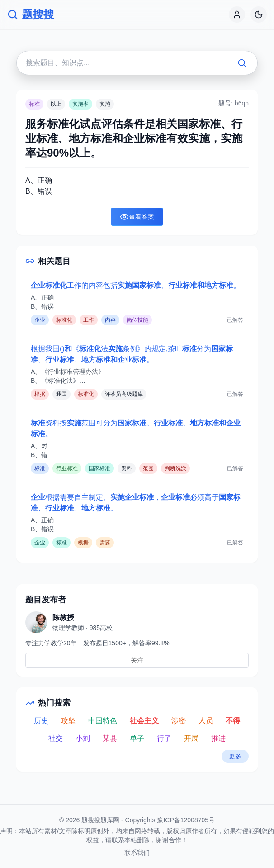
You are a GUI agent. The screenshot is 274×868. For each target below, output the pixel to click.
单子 (137, 738)
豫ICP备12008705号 (186, 820)
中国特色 (103, 721)
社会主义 (144, 721)
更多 (235, 756)
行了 (164, 738)
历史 (41, 721)
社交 (56, 738)
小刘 (83, 738)
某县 (110, 738)
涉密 (179, 721)
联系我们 (137, 853)
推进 (218, 738)
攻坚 (68, 721)
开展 (191, 738)
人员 (206, 721)
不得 (233, 721)
